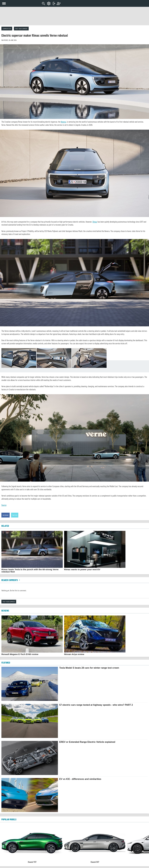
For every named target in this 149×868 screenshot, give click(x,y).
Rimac (95, 222)
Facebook (6, 515)
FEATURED (6, 663)
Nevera (63, 122)
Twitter (15, 515)
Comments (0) (7, 29)
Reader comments (11, 580)
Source (4, 505)
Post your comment (21, 29)
